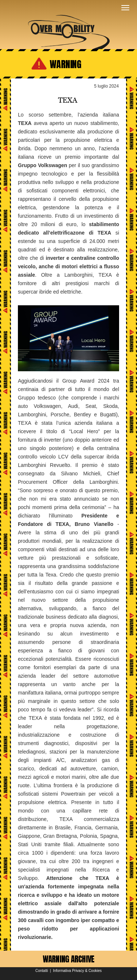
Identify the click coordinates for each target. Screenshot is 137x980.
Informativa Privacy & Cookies (77, 971)
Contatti (42, 971)
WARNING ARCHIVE (69, 959)
